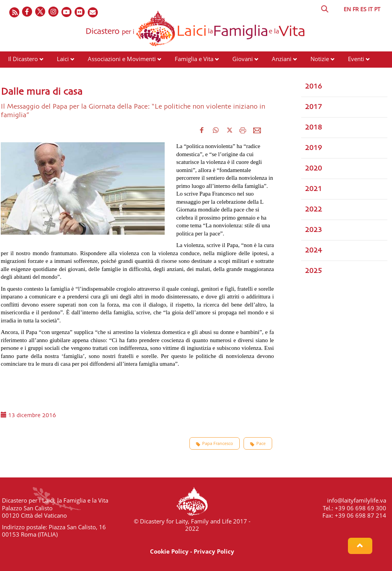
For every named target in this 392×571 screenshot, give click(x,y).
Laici (63, 59)
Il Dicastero (23, 59)
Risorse (18, 73)
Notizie (320, 59)
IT (370, 9)
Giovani (243, 59)
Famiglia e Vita (194, 59)
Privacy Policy (214, 551)
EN (347, 9)
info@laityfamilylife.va (357, 500)
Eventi (356, 59)
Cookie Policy (169, 551)
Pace (258, 443)
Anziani (282, 59)
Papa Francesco (215, 443)
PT (377, 9)
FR (356, 9)
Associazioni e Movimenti (122, 59)
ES (363, 9)
